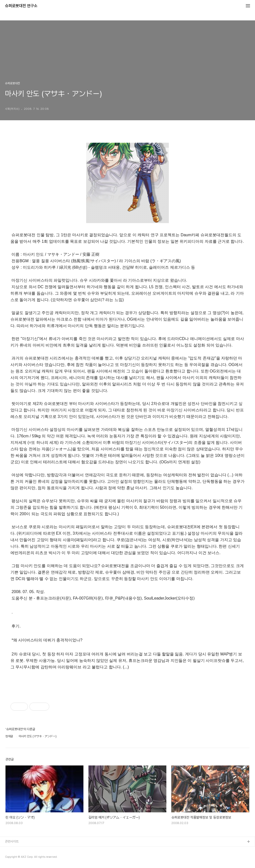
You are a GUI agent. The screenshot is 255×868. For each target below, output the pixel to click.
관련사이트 (12, 841)
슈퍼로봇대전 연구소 (21, 6)
